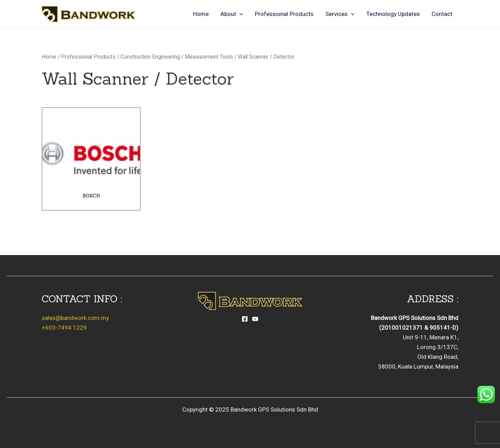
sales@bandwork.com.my (75, 318)
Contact (442, 14)
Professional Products (284, 14)
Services (340, 14)
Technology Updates (393, 14)
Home (201, 14)
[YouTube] (255, 319)
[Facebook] (245, 319)
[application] (240, 14)
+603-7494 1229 (64, 328)
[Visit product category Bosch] (91, 159)
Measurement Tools (209, 57)
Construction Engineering (150, 57)
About (232, 14)
